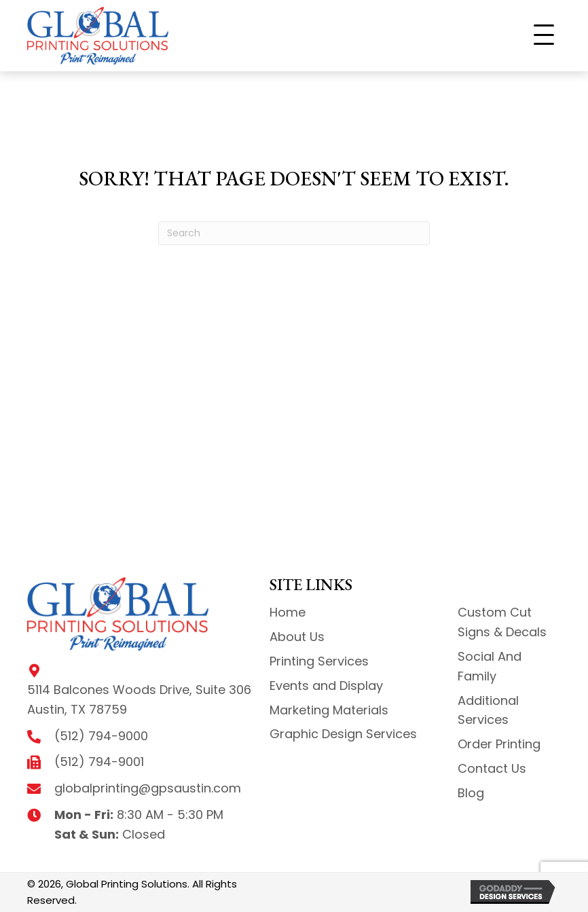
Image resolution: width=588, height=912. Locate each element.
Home (288, 612)
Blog (471, 793)
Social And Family (490, 666)
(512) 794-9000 (101, 736)
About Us (297, 637)
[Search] (294, 233)
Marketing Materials (329, 710)
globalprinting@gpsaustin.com (148, 788)
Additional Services (488, 710)
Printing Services (319, 661)
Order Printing (499, 744)
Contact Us (492, 768)
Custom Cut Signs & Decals (502, 622)
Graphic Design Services (343, 734)
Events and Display (326, 686)
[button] (544, 35)
